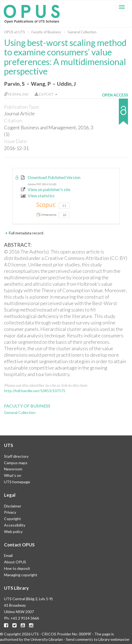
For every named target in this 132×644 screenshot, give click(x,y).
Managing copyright (21, 575)
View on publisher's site (46, 189)
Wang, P (41, 84)
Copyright (13, 519)
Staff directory (16, 456)
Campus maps (16, 463)
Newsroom (13, 469)
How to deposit (17, 568)
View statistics (38, 196)
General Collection (82, 32)
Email (8, 555)
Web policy (13, 532)
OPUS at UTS (15, 32)
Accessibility (15, 525)
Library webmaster (114, 639)
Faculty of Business (46, 32)
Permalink (16, 94)
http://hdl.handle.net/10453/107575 (35, 391)
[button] (115, 114)
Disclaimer (13, 506)
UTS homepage (17, 482)
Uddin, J (66, 84)
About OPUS (15, 562)
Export (46, 94)
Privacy (10, 512)
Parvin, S (14, 84)
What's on (13, 475)
